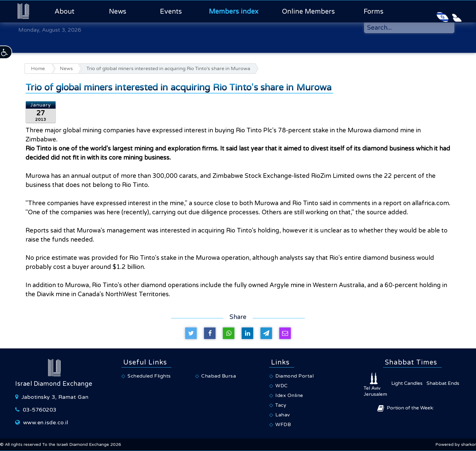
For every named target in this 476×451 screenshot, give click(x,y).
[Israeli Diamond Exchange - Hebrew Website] (428, 11)
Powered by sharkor (456, 444)
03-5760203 (40, 410)
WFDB (283, 425)
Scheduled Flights (149, 376)
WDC (282, 386)
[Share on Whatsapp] (229, 333)
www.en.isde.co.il (46, 422)
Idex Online (289, 395)
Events (171, 12)
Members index (234, 12)
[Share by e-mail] (285, 333)
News (118, 12)
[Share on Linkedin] (247, 333)
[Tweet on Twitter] (191, 333)
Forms (374, 12)
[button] (6, 52)
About (65, 12)
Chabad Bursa (219, 376)
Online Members (308, 12)
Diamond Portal (294, 376)
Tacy (281, 405)
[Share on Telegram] (266, 333)
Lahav (283, 415)
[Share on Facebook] (210, 333)
